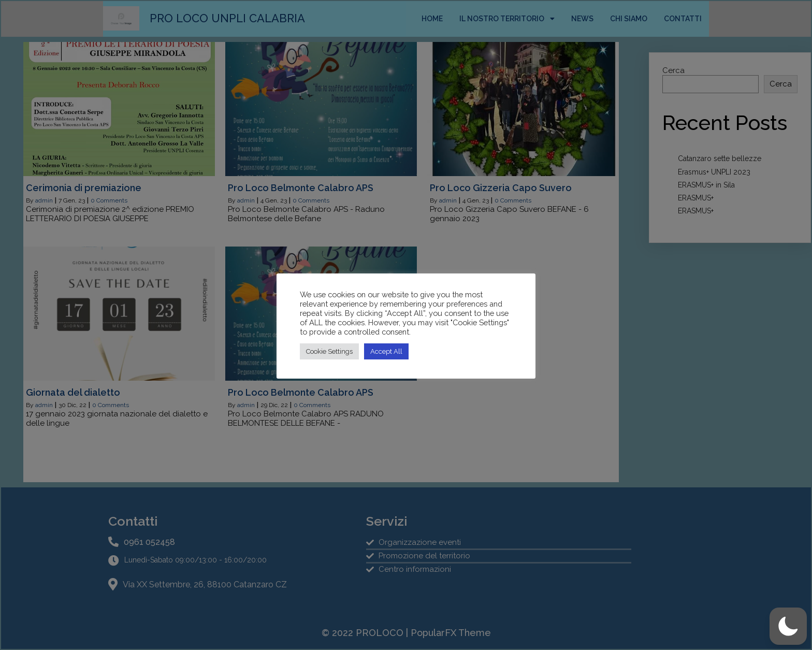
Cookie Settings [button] (329, 351)
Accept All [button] (386, 351)
